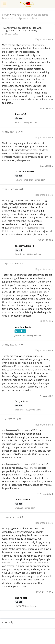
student (6, 563)
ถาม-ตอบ (16, 15)
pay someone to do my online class (28, 370)
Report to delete (44, 39)
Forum (6, 15)
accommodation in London (34, 563)
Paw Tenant (30, 468)
